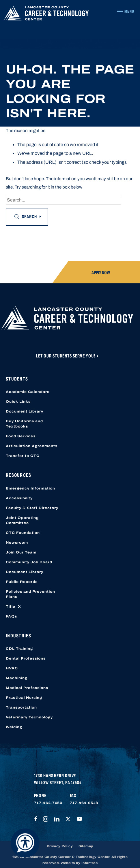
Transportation (21, 707)
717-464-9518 (84, 803)
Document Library (25, 411)
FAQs (11, 616)
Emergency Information (30, 488)
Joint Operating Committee (22, 520)
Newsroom (17, 543)
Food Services (21, 436)
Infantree (90, 863)
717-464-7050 (48, 803)
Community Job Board (29, 562)
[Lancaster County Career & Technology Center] (46, 14)
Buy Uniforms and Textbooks (24, 424)
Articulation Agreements (32, 446)
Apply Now (101, 273)
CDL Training (19, 649)
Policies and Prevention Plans (30, 594)
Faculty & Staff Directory (32, 508)
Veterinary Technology (29, 717)
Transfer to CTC (23, 456)
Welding (14, 727)
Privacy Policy (60, 846)
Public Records (22, 582)
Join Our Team (21, 552)
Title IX (13, 607)
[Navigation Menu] (125, 12)
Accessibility (19, 498)
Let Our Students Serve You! (66, 356)
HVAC (12, 668)
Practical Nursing (24, 698)
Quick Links (18, 402)
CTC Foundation (23, 533)
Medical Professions (27, 688)
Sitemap (86, 846)
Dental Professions (26, 658)
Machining (17, 678)
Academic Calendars (28, 392)
